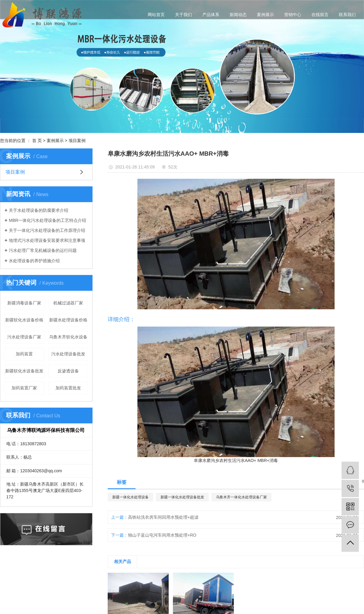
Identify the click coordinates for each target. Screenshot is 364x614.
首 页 (37, 141)
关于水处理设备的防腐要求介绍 (39, 210)
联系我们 (347, 15)
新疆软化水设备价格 (24, 320)
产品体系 (211, 15)
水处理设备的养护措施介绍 (34, 261)
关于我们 (184, 15)
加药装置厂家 (24, 388)
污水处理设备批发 (68, 354)
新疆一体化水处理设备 (130, 497)
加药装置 (24, 354)
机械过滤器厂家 (68, 303)
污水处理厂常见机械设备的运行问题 (43, 250)
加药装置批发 (68, 388)
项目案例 (77, 141)
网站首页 (156, 15)
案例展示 (265, 15)
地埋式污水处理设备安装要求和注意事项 (47, 240)
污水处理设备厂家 (24, 337)
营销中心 (293, 15)
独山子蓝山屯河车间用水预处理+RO (162, 535)
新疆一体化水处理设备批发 (182, 497)
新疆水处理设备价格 (68, 320)
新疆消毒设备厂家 (24, 303)
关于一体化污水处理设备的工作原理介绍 (47, 230)
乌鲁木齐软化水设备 (68, 337)
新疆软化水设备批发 (24, 371)
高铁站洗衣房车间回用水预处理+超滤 (163, 517)
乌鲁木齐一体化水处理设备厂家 (241, 497)
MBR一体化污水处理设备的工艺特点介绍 (47, 220)
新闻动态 (238, 15)
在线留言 (320, 15)
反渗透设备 (68, 371)
